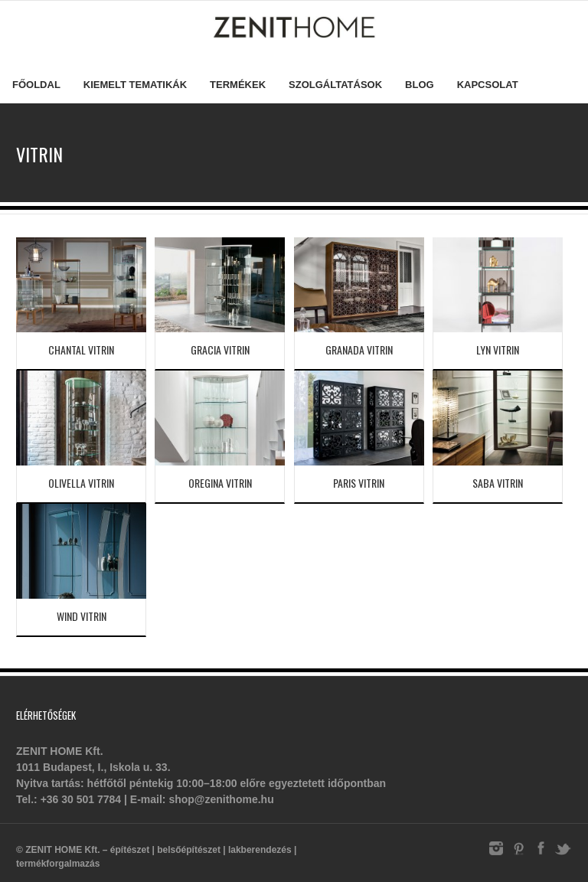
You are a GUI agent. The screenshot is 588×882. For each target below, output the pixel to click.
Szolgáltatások (335, 85)
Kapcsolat (488, 85)
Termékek (238, 85)
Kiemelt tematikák (135, 85)
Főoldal (36, 85)
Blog (420, 85)
